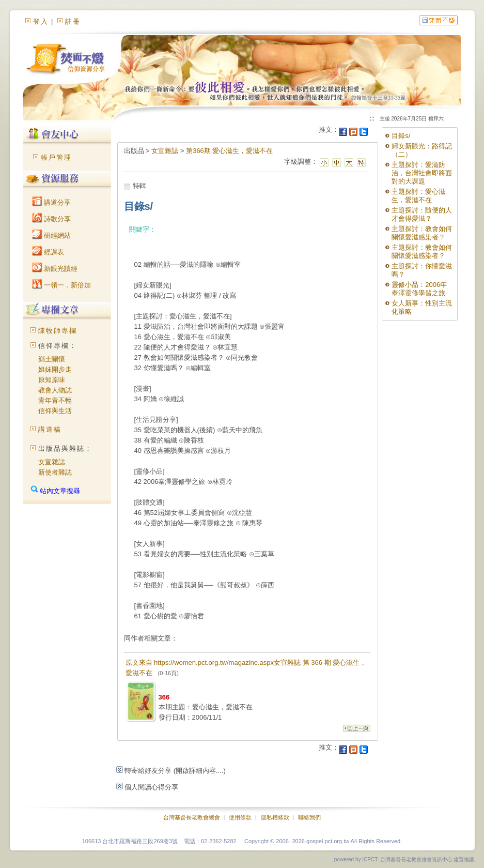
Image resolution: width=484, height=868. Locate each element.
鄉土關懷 (52, 359)
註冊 (73, 21)
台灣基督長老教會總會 (192, 817)
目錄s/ (401, 136)
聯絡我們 (309, 817)
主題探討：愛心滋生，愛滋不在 (418, 196)
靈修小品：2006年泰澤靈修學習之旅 (419, 289)
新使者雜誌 (55, 472)
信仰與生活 (55, 411)
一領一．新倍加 (62, 285)
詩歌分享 (52, 219)
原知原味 (52, 380)
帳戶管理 (56, 157)
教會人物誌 (55, 390)
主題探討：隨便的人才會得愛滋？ (422, 214)
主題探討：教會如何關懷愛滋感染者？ (422, 233)
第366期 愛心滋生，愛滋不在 (229, 151)
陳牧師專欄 (58, 331)
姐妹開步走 (55, 369)
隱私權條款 (275, 817)
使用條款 (240, 817)
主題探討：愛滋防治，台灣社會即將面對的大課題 (422, 173)
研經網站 (52, 235)
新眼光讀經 (55, 269)
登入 (41, 21)
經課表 (48, 252)
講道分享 (52, 202)
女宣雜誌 (52, 462)
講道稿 (50, 429)
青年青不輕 (55, 400)
